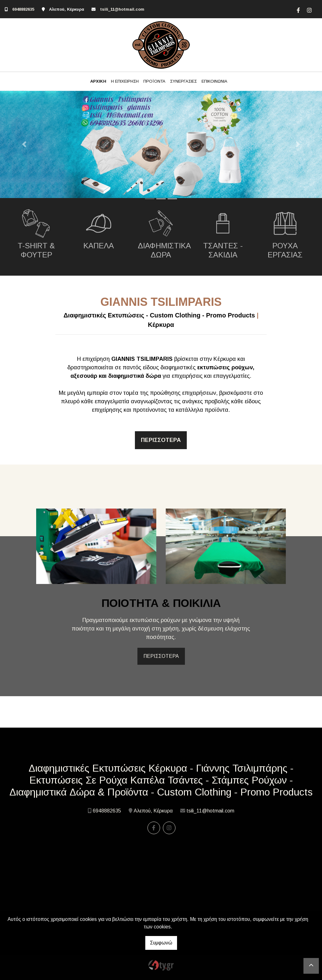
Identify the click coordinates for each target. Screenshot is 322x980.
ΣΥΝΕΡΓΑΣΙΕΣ (183, 81)
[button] (24, 144)
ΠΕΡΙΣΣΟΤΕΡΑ (161, 656)
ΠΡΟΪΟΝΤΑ (154, 81)
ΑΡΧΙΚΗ (98, 81)
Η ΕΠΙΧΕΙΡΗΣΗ (125, 81)
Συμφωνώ (161, 943)
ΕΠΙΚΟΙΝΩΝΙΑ (214, 81)
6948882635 (23, 9)
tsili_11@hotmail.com (122, 9)
